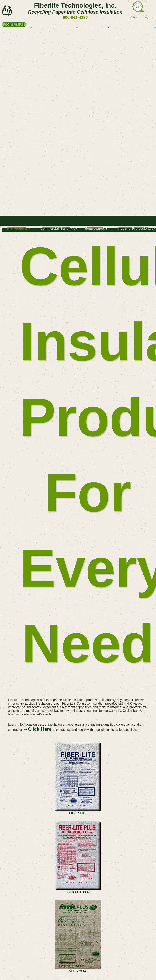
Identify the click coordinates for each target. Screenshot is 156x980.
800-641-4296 (75, 17)
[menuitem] (17, 230)
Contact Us (14, 24)
